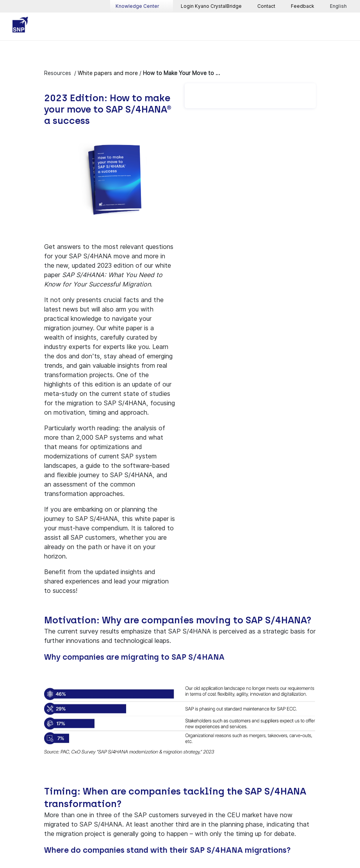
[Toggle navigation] (344, 27)
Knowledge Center (142, 6)
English (339, 6)
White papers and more (108, 73)
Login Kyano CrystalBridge (211, 6)
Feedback (303, 6)
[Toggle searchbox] (326, 27)
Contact (266, 6)
